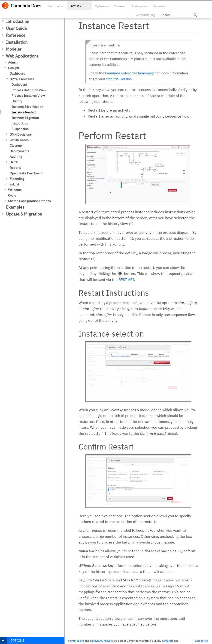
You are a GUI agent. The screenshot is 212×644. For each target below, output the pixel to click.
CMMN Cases (19, 140)
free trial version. (120, 79)
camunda (168, 641)
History (17, 101)
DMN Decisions (21, 134)
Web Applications (22, 56)
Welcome (15, 190)
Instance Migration (25, 118)
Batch (14, 162)
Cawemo (120, 6)
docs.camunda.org (101, 641)
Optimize (102, 6)
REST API (126, 279)
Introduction (18, 21)
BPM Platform (80, 6)
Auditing (16, 157)
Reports (15, 168)
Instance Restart (24, 112)
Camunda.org (145, 15)
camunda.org (76, 641)
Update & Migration (24, 214)
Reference (16, 35)
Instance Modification (27, 107)
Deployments (19, 151)
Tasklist (14, 184)
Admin (13, 62)
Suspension (20, 129)
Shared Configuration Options (29, 201)
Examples (15, 207)
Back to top (201, 641)
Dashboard (17, 73)
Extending (17, 179)
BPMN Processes (22, 79)
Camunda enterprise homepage (130, 73)
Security (159, 6)
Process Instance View (28, 96)
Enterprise (140, 6)
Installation (17, 42)
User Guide (16, 28)
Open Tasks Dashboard (26, 173)
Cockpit (14, 68)
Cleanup (16, 146)
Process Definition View (29, 90)
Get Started (56, 6)
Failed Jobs (20, 123)
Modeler (14, 49)
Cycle (12, 195)
